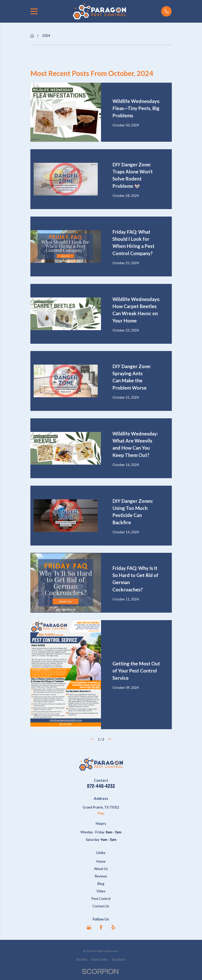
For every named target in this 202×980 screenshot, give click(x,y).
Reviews (101, 876)
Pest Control (101, 899)
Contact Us (101, 906)
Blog (101, 884)
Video (101, 891)
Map (101, 813)
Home (101, 861)
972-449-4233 (101, 786)
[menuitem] (82, 959)
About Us (101, 869)
